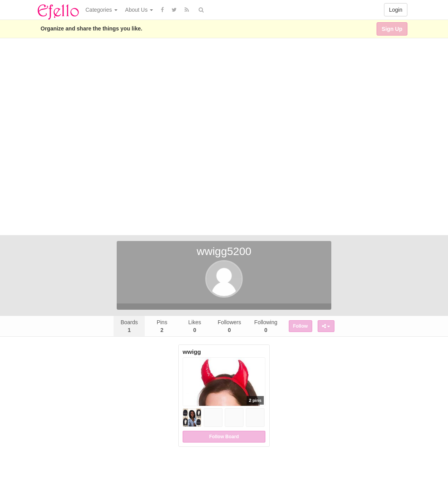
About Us (139, 10)
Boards (129, 326)
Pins (162, 326)
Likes (195, 326)
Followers (229, 326)
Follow (300, 326)
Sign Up (392, 29)
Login (396, 10)
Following (266, 326)
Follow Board (224, 437)
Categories (101, 10)
